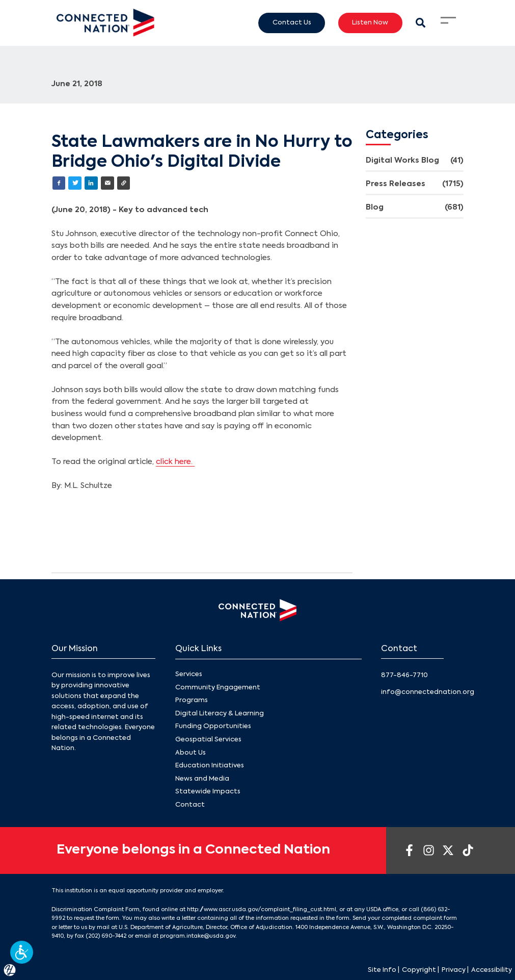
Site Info (382, 970)
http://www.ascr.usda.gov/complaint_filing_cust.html (262, 910)
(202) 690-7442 (106, 936)
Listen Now (370, 22)
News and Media (202, 778)
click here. (175, 462)
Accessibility (492, 970)
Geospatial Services (208, 740)
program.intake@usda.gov (198, 936)
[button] (22, 952)
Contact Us (292, 22)
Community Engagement (218, 687)
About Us (191, 752)
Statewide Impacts (208, 792)
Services (189, 674)
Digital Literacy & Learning (220, 713)
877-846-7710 (404, 675)
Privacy (454, 970)
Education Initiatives (210, 766)
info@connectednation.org (428, 692)
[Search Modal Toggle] (421, 23)
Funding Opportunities (213, 726)
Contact (190, 805)
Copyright (419, 970)
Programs (192, 700)
